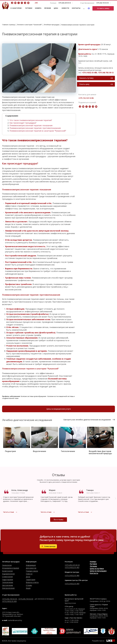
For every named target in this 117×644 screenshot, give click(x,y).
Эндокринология (8, 574)
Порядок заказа (32, 571)
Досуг (28, 577)
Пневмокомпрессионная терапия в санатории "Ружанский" (38, 131)
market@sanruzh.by (15, 620)
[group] (17, 440)
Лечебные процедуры (52, 25)
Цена (56, 8)
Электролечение (8, 588)
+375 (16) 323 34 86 (86, 98)
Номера (38, 8)
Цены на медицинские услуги (59, 409)
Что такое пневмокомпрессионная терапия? (31, 120)
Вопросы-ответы (32, 582)
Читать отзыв (10, 512)
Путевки (29, 8)
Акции (28, 588)
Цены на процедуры (98, 571)
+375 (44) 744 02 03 (10, 599)
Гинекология (7, 565)
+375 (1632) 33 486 (72, 575)
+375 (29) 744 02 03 (26, 599)
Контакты (76, 8)
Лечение (48, 8)
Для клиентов (31, 568)
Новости (65, 8)
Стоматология (7, 577)
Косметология (7, 571)
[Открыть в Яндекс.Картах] (48, 546)
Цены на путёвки (97, 568)
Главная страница (9, 25)
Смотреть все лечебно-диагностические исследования (89, 420)
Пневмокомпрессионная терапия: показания (31, 125)
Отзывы (29, 585)
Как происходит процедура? (23, 123)
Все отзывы (58, 520)
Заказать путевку (96, 78)
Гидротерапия (8, 579)
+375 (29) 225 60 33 (72, 565)
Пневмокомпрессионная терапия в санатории (78, 25)
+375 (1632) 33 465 (72, 567)
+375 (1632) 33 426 (9, 601)
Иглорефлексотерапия (11, 568)
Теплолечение (8, 582)
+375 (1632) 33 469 (72, 584)
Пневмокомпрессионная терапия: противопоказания (35, 128)
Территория (31, 579)
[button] (115, 441)
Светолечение (8, 585)
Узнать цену (96, 84)
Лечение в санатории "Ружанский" (29, 25)
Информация (31, 565)
